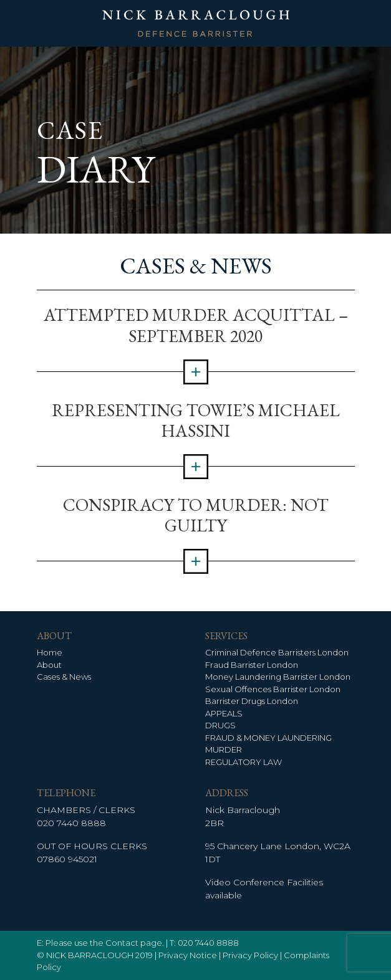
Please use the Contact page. (105, 943)
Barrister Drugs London (252, 701)
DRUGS (220, 725)
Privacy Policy (250, 955)
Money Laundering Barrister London (278, 677)
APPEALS (224, 713)
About (49, 665)
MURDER (224, 749)
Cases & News (64, 677)
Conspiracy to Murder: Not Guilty (196, 515)
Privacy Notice (188, 955)
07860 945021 (67, 859)
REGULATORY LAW (244, 762)
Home (50, 652)
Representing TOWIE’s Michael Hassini (196, 421)
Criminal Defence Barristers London (277, 652)
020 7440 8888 (71, 823)
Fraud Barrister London (252, 665)
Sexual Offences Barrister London (273, 689)
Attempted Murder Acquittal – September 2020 (196, 325)
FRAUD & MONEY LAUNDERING (268, 738)
